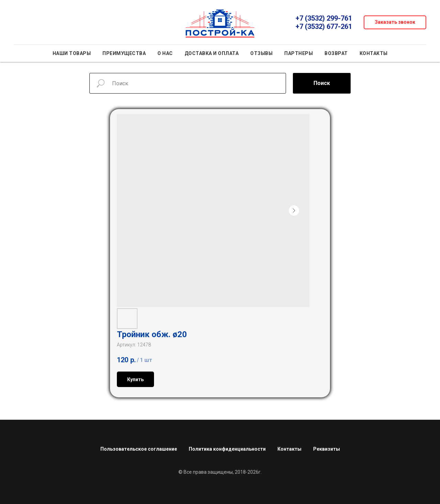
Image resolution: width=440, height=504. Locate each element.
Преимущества (124, 53)
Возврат (336, 53)
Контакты (374, 53)
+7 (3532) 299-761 (324, 18)
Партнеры (299, 53)
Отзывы (261, 53)
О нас (165, 53)
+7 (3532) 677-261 (324, 26)
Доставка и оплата (212, 53)
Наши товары (72, 53)
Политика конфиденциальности (227, 449)
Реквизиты (327, 449)
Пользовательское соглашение (139, 449)
